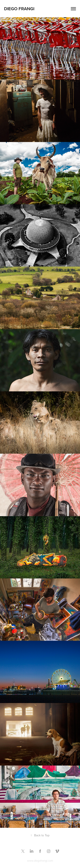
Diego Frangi (19, 9)
